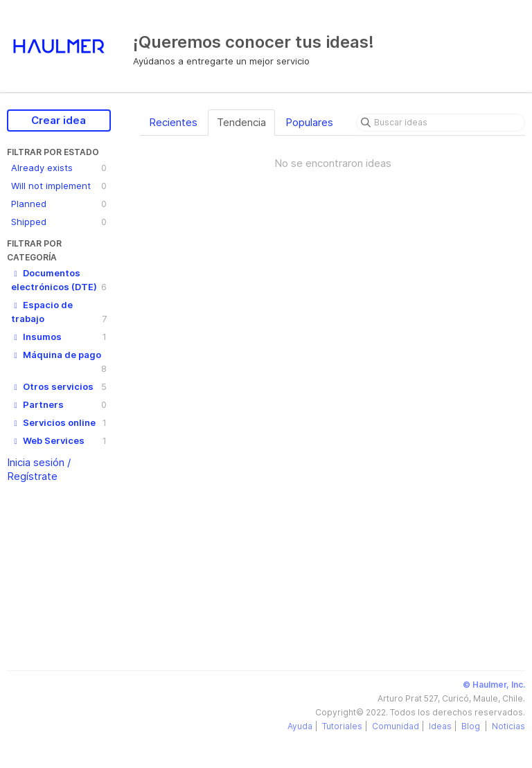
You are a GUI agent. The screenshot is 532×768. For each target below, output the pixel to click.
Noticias (508, 726)
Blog (472, 726)
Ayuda (300, 726)
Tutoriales (342, 726)
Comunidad (396, 726)
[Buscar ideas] (441, 123)
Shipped (59, 222)
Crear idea (59, 120)
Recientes (173, 122)
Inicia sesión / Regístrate (39, 469)
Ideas (440, 726)
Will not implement (59, 186)
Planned (59, 204)
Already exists (59, 168)
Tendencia (241, 122)
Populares (309, 122)
